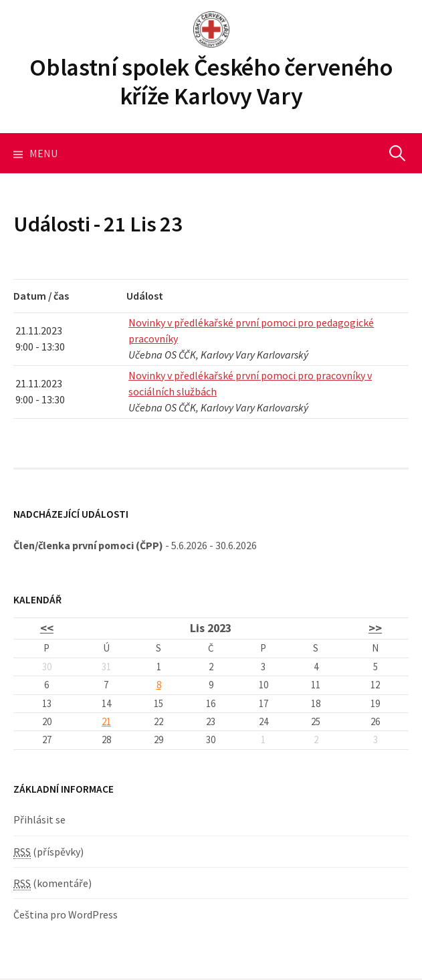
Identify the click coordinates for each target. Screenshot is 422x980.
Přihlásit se (39, 819)
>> (375, 628)
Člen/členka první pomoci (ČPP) (88, 545)
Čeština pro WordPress (66, 914)
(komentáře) (52, 883)
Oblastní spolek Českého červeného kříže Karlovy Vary (211, 82)
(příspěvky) (48, 852)
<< (47, 628)
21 (106, 721)
